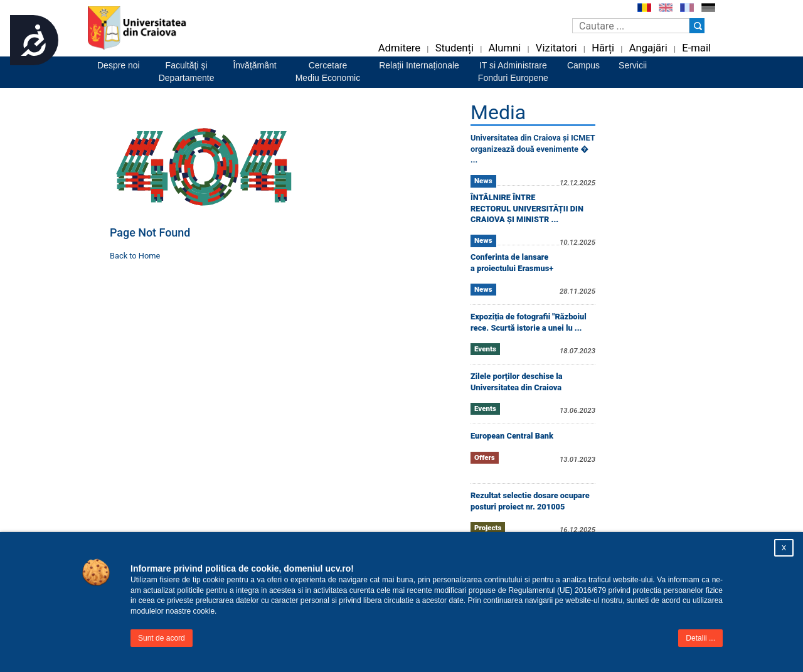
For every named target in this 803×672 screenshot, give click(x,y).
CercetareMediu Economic (328, 72)
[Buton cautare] (697, 26)
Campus (583, 65)
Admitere (399, 48)
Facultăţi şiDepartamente (187, 72)
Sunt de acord (162, 638)
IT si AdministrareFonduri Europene (513, 72)
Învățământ (254, 65)
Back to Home (135, 256)
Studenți (455, 48)
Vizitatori (556, 48)
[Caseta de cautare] (631, 26)
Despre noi (119, 65)
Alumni (504, 48)
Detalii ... (700, 638)
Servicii (633, 65)
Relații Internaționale (419, 65)
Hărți (603, 48)
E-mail (696, 48)
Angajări (648, 48)
